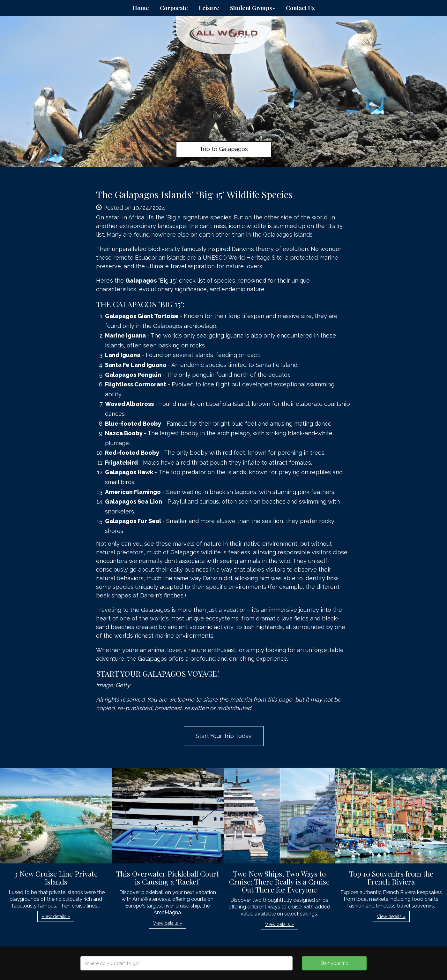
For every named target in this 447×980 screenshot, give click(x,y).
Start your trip (335, 963)
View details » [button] (56, 916)
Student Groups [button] (253, 8)
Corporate (174, 8)
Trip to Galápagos (224, 149)
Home (141, 8)
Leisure (209, 8)
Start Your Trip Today (224, 736)
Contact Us (300, 8)
